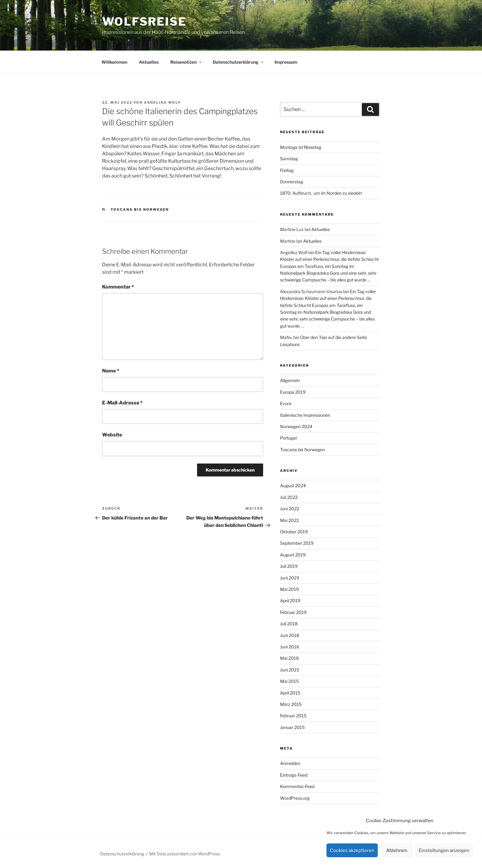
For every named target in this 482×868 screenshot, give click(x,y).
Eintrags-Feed (294, 775)
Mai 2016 (289, 658)
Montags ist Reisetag (301, 147)
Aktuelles (149, 62)
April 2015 (290, 693)
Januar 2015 (292, 727)
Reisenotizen (186, 62)
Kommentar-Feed (297, 786)
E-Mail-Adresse (122, 403)
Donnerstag (292, 182)
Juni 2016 (290, 647)
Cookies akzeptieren (352, 850)
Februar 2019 (293, 612)
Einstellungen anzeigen (444, 850)
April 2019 (290, 601)
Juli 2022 (289, 497)
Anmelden (290, 763)
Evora (286, 403)
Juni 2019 (290, 578)
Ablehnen (397, 850)
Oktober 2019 (294, 532)
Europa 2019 (293, 392)
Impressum (286, 62)
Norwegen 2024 (296, 426)
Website (112, 435)
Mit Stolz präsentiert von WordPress (185, 854)
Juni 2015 (290, 670)
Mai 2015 (289, 681)
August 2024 (293, 486)
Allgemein (290, 380)
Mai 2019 (289, 589)
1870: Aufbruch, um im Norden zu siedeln (321, 193)
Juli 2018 (289, 624)
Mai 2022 (289, 520)
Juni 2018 (290, 635)
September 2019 (297, 543)
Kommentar (118, 287)
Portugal (288, 438)
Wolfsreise (144, 22)
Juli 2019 (289, 566)
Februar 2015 (293, 716)
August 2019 (293, 555)
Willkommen (114, 62)
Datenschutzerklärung (239, 62)
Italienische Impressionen (305, 415)
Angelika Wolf (162, 102)
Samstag (289, 159)
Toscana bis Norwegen (140, 209)
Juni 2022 (290, 509)
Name (111, 371)
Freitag (287, 170)
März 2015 (291, 704)
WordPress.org (295, 798)
